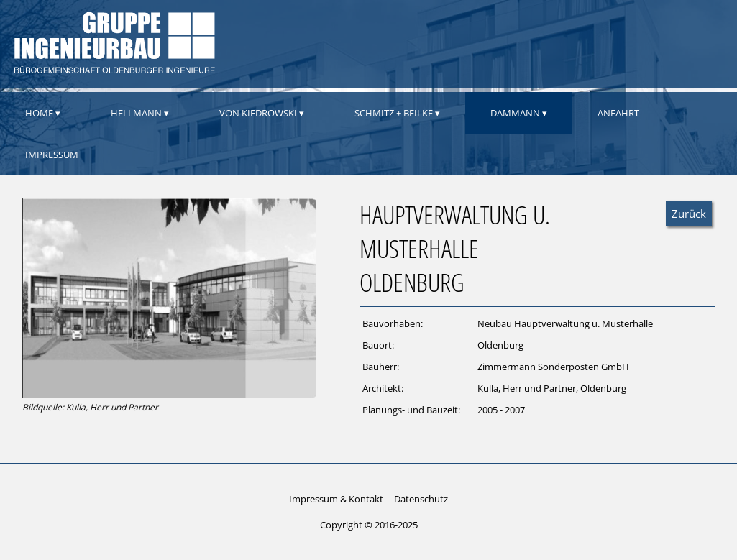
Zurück (689, 214)
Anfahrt (618, 113)
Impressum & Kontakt (336, 499)
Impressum (52, 155)
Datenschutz (421, 499)
